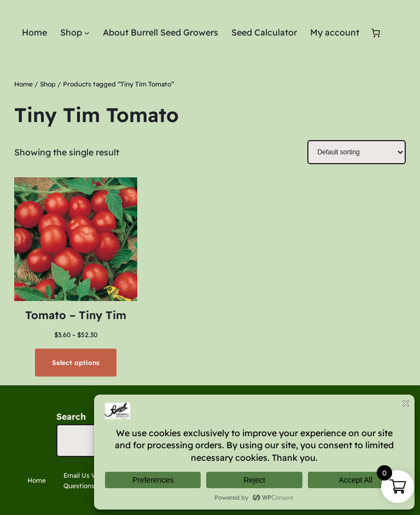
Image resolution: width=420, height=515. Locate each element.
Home (24, 84)
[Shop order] (357, 152)
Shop (48, 84)
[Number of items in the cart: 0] (376, 33)
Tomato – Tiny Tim (76, 315)
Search (71, 416)
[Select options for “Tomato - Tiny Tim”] (75, 363)
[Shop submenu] (87, 33)
